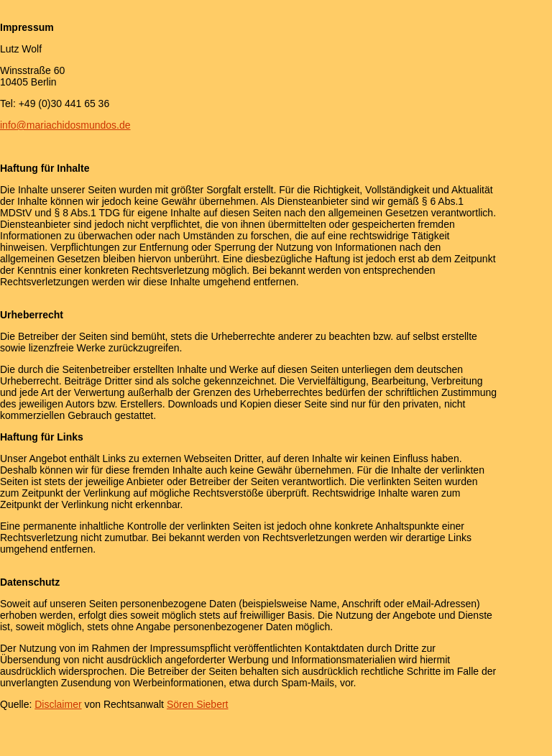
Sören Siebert (198, 704)
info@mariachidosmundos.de (65, 125)
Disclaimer (58, 704)
